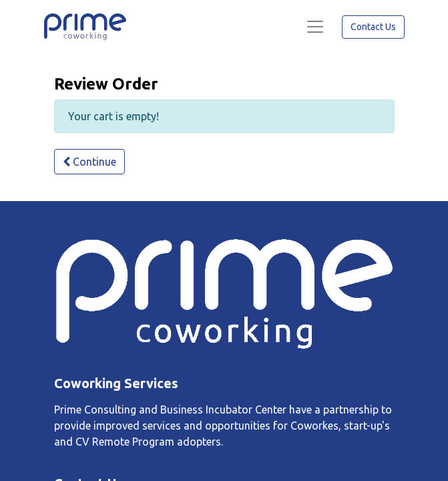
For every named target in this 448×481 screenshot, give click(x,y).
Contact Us (373, 27)
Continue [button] (89, 162)
